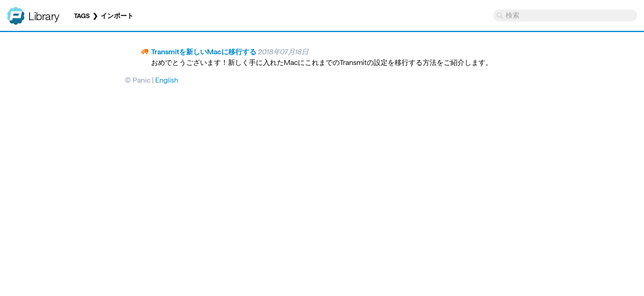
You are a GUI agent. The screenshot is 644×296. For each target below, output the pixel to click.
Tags (82, 16)
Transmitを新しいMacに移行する (204, 51)
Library (44, 16)
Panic (16, 12)
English (167, 80)
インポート (117, 16)
